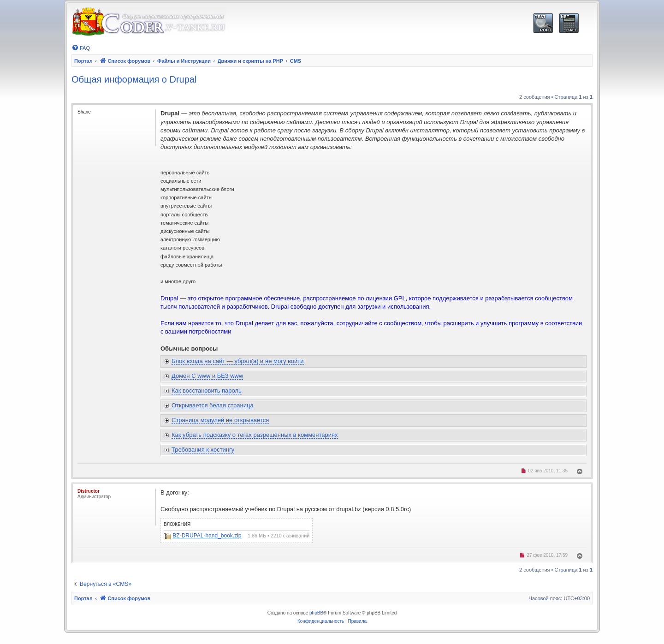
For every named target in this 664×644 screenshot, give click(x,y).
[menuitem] (81, 48)
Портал (83, 61)
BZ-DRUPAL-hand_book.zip (207, 536)
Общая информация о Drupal (134, 79)
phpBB (316, 613)
